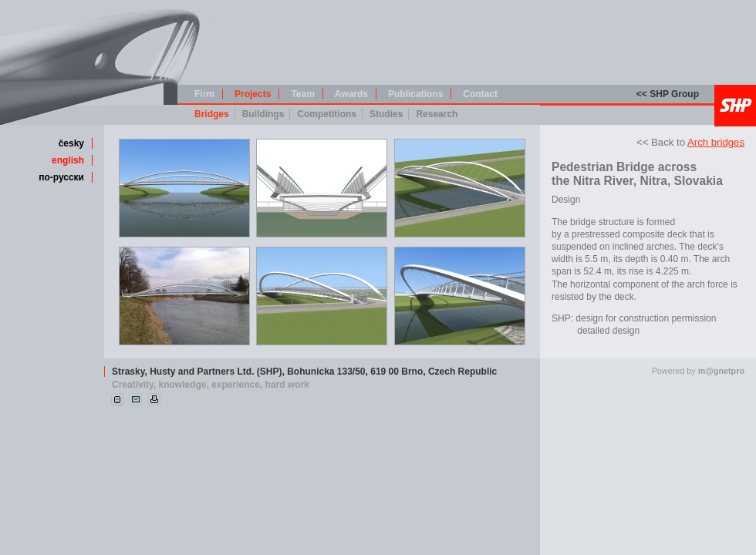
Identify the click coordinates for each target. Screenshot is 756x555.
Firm (204, 94)
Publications (415, 94)
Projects (253, 94)
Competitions (327, 114)
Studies (386, 114)
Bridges (212, 114)
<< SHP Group (668, 94)
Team (302, 94)
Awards (351, 94)
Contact (480, 94)
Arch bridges (716, 142)
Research (437, 114)
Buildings (263, 114)
